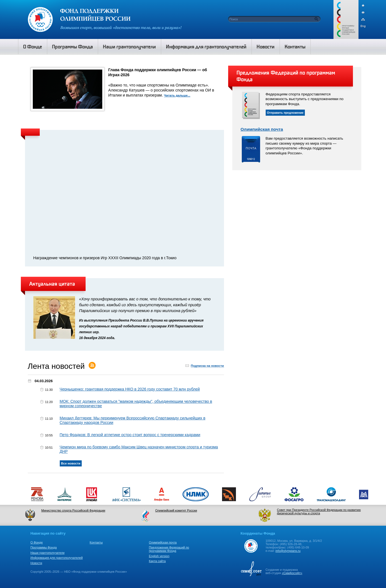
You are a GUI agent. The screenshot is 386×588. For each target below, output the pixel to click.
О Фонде (37, 542)
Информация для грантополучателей (57, 558)
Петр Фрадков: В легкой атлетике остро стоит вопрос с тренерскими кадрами (130, 435)
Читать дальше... (177, 95)
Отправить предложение (285, 113)
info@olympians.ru (288, 551)
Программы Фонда (44, 547)
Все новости (71, 463)
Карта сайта (157, 561)
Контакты (96, 542)
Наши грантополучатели (48, 553)
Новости (36, 563)
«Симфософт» (292, 573)
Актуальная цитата (52, 284)
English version (159, 556)
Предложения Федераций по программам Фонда (169, 549)
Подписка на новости (207, 366)
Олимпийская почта (262, 129)
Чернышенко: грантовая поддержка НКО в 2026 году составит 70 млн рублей (130, 389)
